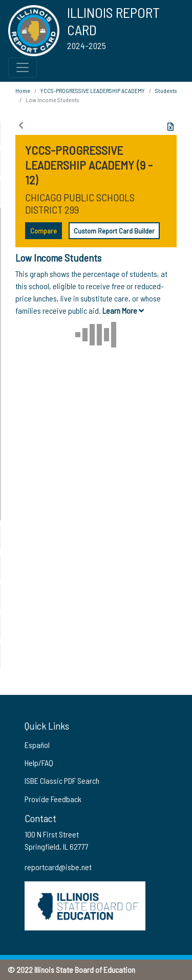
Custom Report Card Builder (114, 231)
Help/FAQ (39, 763)
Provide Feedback (53, 799)
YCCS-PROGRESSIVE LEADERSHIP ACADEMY (93, 90)
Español (37, 745)
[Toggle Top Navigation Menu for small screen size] (23, 67)
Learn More (123, 310)
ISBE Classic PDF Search (62, 780)
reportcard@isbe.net (58, 867)
